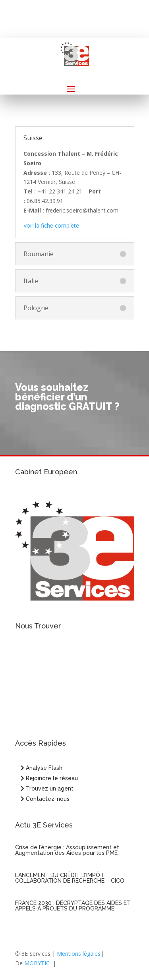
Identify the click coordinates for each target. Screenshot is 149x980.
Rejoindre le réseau (49, 778)
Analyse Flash (42, 768)
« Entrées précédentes (44, 933)
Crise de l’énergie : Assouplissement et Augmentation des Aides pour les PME (67, 850)
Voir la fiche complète (51, 225)
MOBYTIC (37, 963)
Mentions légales (79, 954)
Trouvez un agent (50, 789)
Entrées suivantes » (109, 933)
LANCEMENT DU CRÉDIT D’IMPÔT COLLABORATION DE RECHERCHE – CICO (70, 878)
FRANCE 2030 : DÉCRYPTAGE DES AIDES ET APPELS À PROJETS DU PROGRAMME (73, 906)
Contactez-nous (45, 799)
